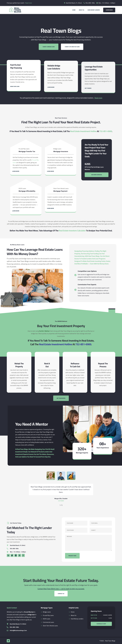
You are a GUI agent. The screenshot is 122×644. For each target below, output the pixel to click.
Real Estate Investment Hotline (83, 131)
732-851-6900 (106, 131)
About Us (82, 10)
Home (74, 10)
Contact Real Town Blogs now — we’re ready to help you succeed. (61, 589)
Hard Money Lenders (94, 10)
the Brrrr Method (44, 331)
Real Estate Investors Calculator (72, 231)
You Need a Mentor (32, 424)
